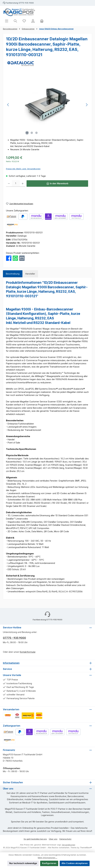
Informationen (11, 663)
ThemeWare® (86, 848)
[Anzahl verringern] (9, 184)
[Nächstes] (87, 105)
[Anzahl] (16, 184)
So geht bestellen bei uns (35, 839)
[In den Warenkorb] (57, 184)
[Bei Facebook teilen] (9, 258)
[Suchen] (15, 21)
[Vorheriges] (8, 105)
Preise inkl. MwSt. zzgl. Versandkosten (23, 169)
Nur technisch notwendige (23, 863)
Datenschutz (65, 839)
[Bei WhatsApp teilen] (15, 258)
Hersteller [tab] (30, 274)
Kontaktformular (28, 652)
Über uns (53, 839)
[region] (48, 105)
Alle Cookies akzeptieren (75, 863)
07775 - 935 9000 (14, 638)
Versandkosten (68, 845)
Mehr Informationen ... (48, 858)
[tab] (13, 274)
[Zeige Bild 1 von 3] (27, 133)
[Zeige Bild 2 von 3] (32, 133)
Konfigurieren (49, 863)
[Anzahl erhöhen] (23, 184)
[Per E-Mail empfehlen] (22, 258)
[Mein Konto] (33, 21)
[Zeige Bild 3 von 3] (36, 133)
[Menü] (7, 21)
